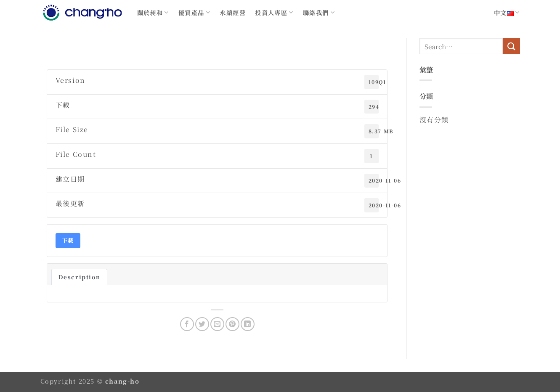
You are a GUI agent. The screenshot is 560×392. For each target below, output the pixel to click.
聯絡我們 (319, 12)
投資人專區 (274, 12)
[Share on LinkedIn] (248, 324)
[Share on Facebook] (187, 324)
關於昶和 (153, 12)
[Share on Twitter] (202, 324)
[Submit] (511, 46)
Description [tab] (80, 277)
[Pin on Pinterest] (232, 324)
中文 (507, 12)
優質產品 (194, 12)
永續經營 (233, 12)
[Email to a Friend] (217, 324)
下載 (68, 240)
